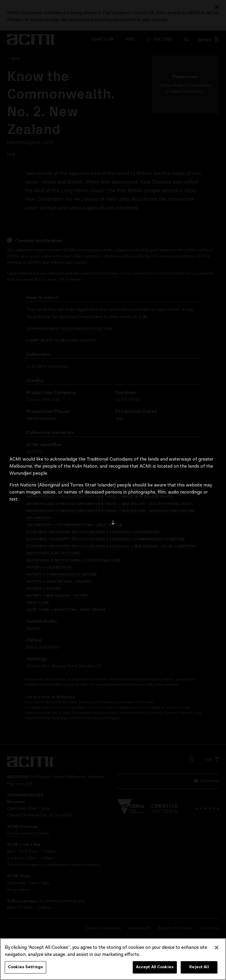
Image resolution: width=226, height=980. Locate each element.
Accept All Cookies (155, 967)
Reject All (199, 967)
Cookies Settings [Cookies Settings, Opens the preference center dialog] (25, 967)
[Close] (217, 948)
